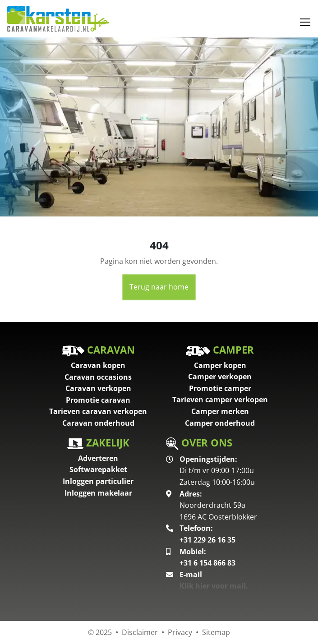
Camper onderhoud (220, 423)
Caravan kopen (98, 365)
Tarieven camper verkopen (220, 400)
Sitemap (216, 632)
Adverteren (98, 458)
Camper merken (220, 411)
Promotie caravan (98, 400)
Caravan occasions (98, 377)
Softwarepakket (98, 469)
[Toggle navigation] (305, 22)
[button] (24, 127)
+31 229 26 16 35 (207, 540)
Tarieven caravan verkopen (98, 411)
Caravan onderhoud (98, 423)
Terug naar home (159, 287)
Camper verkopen (220, 377)
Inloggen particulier (98, 481)
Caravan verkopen (98, 388)
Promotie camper (220, 388)
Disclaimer (140, 632)
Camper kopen (220, 365)
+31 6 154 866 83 (207, 563)
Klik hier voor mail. (214, 586)
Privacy (180, 632)
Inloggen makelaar (98, 493)
